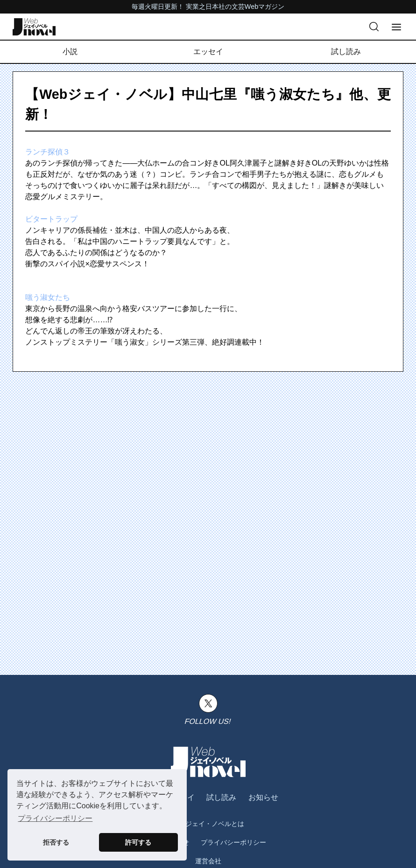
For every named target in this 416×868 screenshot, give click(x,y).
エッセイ (208, 52)
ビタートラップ (51, 219)
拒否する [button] (56, 842)
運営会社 (208, 861)
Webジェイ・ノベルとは (208, 824)
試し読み (346, 52)
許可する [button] (138, 842)
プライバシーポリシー (233, 842)
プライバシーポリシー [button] (55, 818)
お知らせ (263, 797)
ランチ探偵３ (48, 152)
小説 (70, 52)
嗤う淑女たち (48, 297)
